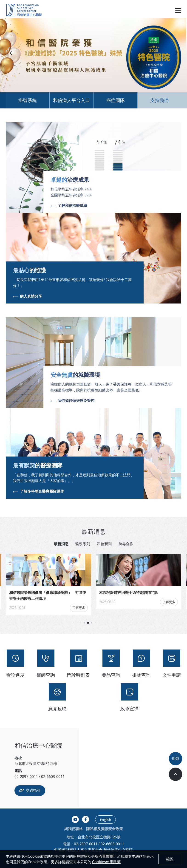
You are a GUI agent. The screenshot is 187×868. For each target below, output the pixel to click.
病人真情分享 (27, 296)
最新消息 (61, 544)
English (105, 820)
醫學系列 (83, 544)
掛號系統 (28, 100)
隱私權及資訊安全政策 (105, 829)
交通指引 (30, 790)
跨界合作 (126, 544)
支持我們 (159, 100)
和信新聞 (104, 544)
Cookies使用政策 (106, 862)
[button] (176, 53)
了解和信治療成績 (69, 206)
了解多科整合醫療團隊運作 (38, 491)
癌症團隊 (116, 100)
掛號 (176, 758)
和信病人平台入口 (71, 100)
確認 (170, 859)
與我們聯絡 (74, 829)
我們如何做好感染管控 (72, 401)
